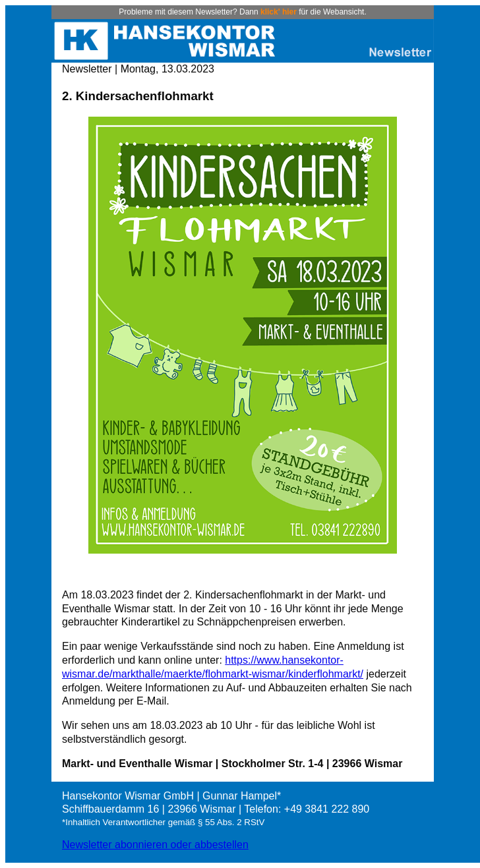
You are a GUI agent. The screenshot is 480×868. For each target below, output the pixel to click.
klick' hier (279, 12)
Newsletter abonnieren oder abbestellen (155, 845)
